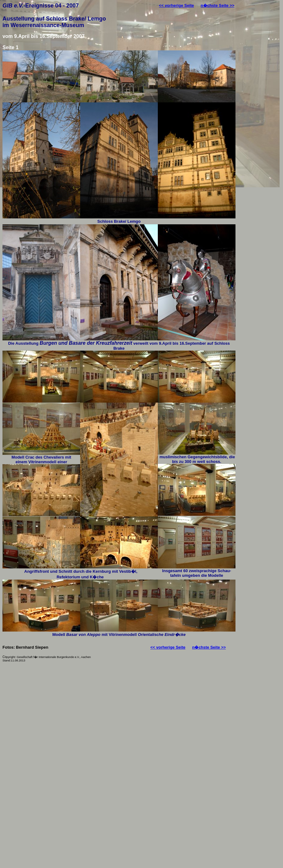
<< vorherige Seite (177, 5)
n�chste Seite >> (217, 5)
